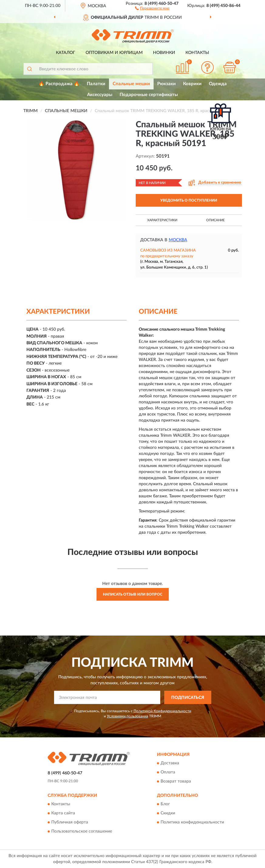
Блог (165, 804)
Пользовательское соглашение (82, 832)
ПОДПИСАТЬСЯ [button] (188, 698)
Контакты (197, 53)
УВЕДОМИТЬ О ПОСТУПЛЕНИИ (189, 200)
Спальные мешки (131, 84)
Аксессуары (100, 95)
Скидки (168, 813)
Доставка (170, 763)
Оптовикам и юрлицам (114, 53)
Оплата (168, 772)
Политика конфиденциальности (192, 823)
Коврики (192, 84)
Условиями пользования (127, 716)
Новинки (164, 53)
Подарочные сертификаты (149, 95)
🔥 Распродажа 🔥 (59, 84)
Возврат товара (176, 781)
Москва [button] (178, 240)
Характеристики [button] (162, 220)
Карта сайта (63, 813)
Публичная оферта (70, 823)
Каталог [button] (66, 53)
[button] (152, 8)
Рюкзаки (166, 84)
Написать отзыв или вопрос (133, 594)
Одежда (218, 84)
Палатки (96, 84)
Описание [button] (215, 220)
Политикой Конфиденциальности (162, 711)
